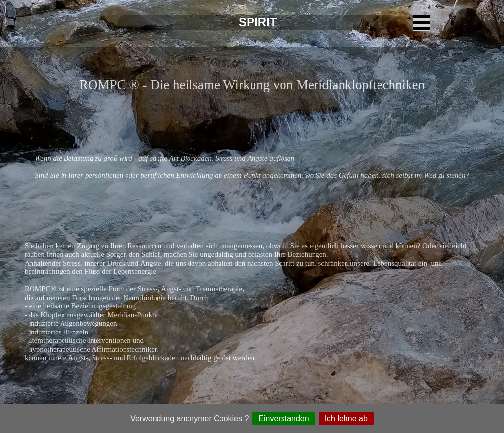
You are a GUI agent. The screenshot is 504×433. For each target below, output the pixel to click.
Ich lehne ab (346, 418)
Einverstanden (283, 418)
